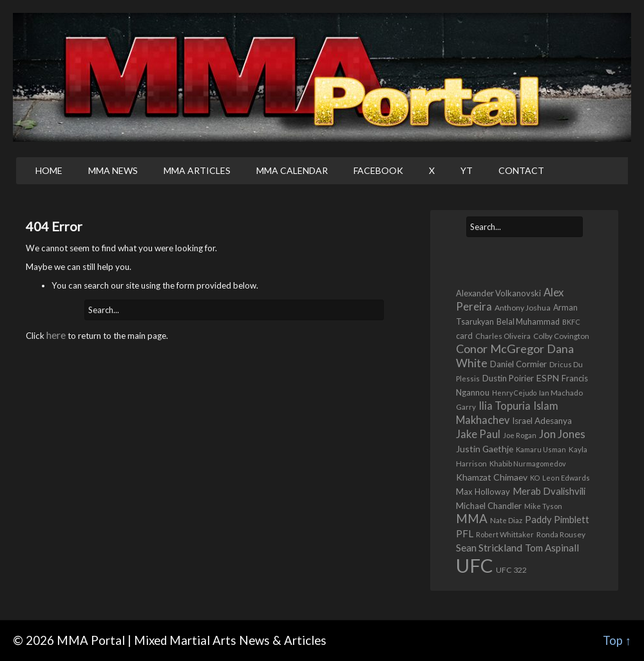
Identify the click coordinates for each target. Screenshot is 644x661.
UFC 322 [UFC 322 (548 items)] (511, 570)
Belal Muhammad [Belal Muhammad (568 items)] (528, 322)
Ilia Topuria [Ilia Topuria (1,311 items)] (505, 406)
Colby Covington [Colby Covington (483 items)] (561, 336)
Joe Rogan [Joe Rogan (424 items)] (520, 435)
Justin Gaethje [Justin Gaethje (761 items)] (485, 449)
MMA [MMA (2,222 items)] (472, 519)
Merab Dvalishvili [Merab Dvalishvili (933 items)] (549, 491)
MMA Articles (197, 170)
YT (467, 170)
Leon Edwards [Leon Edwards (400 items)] (566, 478)
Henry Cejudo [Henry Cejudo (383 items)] (514, 393)
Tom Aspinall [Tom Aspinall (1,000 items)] (552, 548)
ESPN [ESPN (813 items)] (548, 378)
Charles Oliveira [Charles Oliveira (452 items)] (503, 336)
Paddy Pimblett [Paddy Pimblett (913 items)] (557, 520)
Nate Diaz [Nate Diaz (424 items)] (506, 520)
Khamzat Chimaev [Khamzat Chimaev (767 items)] (492, 477)
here (56, 335)
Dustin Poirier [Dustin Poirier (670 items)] (508, 378)
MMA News (113, 170)
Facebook (378, 170)
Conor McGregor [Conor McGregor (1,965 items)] (500, 349)
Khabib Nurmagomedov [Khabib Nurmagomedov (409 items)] (528, 464)
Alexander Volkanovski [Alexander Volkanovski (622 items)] (498, 293)
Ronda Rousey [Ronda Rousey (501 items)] (561, 534)
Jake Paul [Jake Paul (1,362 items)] (478, 434)
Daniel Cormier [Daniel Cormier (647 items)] (518, 364)
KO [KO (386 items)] (535, 478)
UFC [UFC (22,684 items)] (475, 565)
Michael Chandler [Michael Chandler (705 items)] (489, 506)
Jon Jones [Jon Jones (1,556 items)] (562, 434)
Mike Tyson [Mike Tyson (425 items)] (543, 506)
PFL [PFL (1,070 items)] (465, 533)
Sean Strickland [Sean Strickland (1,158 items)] (489, 548)
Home (49, 170)
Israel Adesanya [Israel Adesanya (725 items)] (542, 421)
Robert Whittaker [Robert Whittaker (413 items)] (505, 534)
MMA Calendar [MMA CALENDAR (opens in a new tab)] (292, 170)
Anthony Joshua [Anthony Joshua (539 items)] (523, 308)
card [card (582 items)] (464, 336)
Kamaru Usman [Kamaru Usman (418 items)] (541, 449)
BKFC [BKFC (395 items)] (571, 322)
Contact (521, 170)
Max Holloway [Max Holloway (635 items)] (483, 492)
